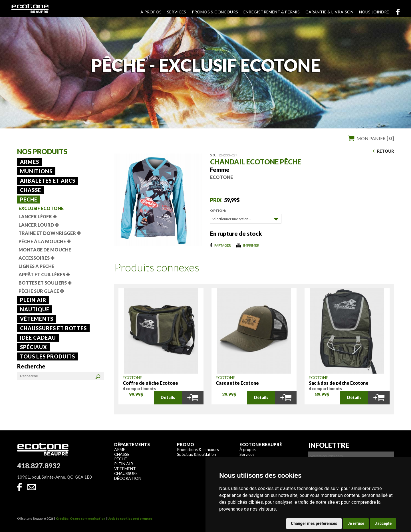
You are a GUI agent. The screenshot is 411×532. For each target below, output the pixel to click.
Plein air (33, 300)
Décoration (128, 478)
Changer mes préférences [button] (314, 523)
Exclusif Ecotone (41, 208)
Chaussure (126, 473)
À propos (151, 12)
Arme (120, 449)
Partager (223, 245)
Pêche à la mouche (45, 241)
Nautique (35, 309)
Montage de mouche (45, 250)
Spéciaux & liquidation (197, 454)
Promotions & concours (198, 449)
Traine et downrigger (50, 233)
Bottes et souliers (45, 283)
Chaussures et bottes (53, 328)
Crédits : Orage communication (81, 518)
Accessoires (36, 258)
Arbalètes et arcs (48, 181)
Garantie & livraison (330, 12)
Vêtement (125, 468)
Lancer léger (38, 216)
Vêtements (37, 319)
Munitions (36, 171)
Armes (30, 162)
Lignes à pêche (36, 266)
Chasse (31, 190)
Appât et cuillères (44, 274)
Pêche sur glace (41, 291)
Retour (385, 151)
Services (177, 12)
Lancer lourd (39, 225)
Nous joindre (374, 12)
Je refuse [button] (356, 523)
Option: (218, 210)
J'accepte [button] (383, 523)
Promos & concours (215, 12)
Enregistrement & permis (272, 12)
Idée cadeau (38, 338)
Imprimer (251, 245)
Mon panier (375, 138)
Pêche (29, 199)
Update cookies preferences (130, 518)
